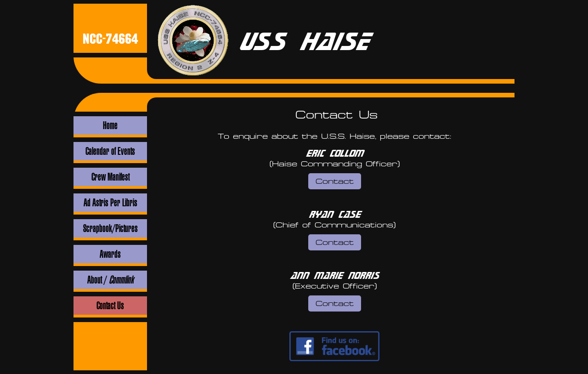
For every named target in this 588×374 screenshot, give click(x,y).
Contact (335, 181)
